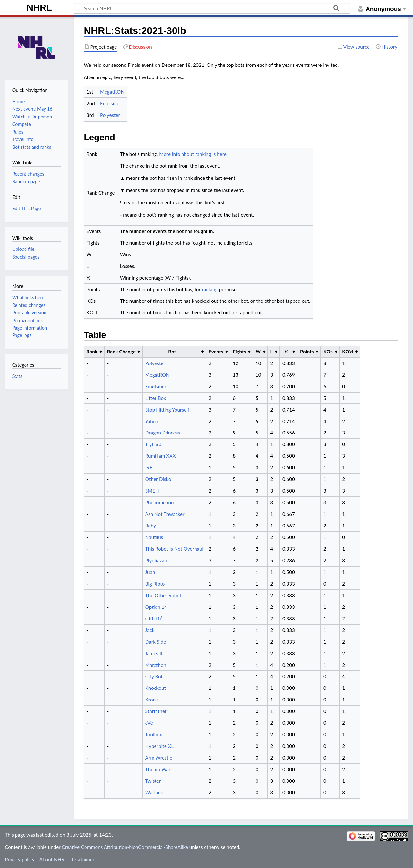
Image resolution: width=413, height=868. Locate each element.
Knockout (156, 688)
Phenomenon (160, 502)
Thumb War (158, 769)
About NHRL (53, 859)
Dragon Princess (163, 433)
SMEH (152, 491)
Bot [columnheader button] (172, 352)
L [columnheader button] (272, 352)
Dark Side (156, 642)
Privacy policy (20, 859)
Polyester (110, 115)
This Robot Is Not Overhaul (174, 549)
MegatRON (112, 92)
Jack (150, 630)
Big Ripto (155, 584)
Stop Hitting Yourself (167, 410)
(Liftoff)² (154, 618)
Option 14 (156, 607)
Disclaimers (84, 859)
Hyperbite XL (159, 746)
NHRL (39, 8)
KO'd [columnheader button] (348, 352)
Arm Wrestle (159, 758)
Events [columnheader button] (216, 352)
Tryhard (153, 444)
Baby (151, 526)
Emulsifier (111, 103)
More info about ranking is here (193, 154)
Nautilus (154, 537)
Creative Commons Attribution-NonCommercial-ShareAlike (125, 847)
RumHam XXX (161, 456)
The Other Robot (163, 595)
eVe (149, 723)
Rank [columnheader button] (92, 352)
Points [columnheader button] (307, 352)
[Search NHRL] (212, 8)
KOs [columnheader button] (328, 352)
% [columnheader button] (287, 352)
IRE (149, 467)
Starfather (156, 711)
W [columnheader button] (258, 352)
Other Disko (158, 479)
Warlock (154, 792)
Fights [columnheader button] (239, 352)
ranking (210, 289)
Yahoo (152, 421)
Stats (17, 376)
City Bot (154, 676)
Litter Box (156, 398)
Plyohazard (157, 560)
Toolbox (154, 734)
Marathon (156, 665)
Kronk (152, 700)
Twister (153, 781)
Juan (150, 572)
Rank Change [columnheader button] (121, 352)
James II (154, 653)
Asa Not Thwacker (165, 514)
